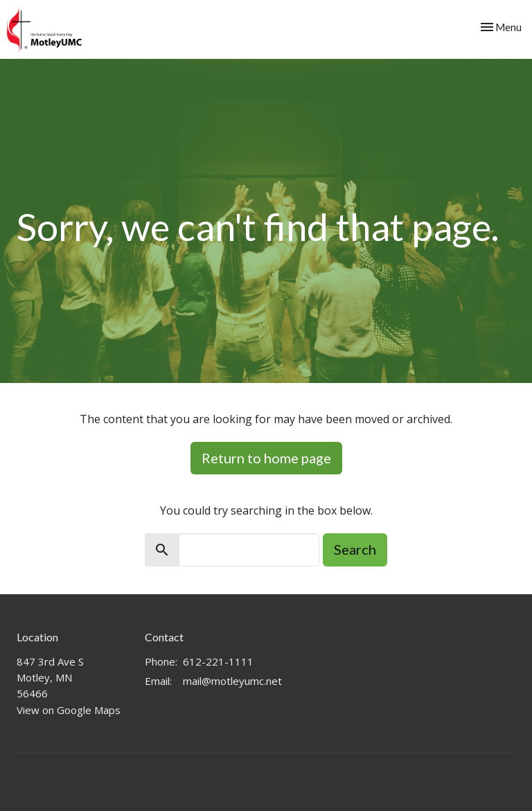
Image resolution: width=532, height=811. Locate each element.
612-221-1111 (218, 661)
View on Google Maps (69, 710)
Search (355, 549)
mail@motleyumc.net (232, 681)
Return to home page (266, 458)
